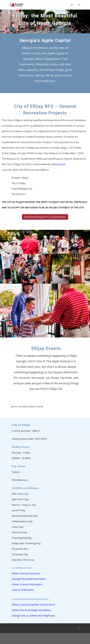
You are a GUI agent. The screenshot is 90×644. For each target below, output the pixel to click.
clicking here (58, 164)
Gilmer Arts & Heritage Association (31, 610)
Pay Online (19, 466)
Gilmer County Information (27, 584)
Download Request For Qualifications (45, 217)
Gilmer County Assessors (26, 573)
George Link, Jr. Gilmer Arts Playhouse (33, 616)
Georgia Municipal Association (29, 579)
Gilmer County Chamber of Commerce (33, 605)
